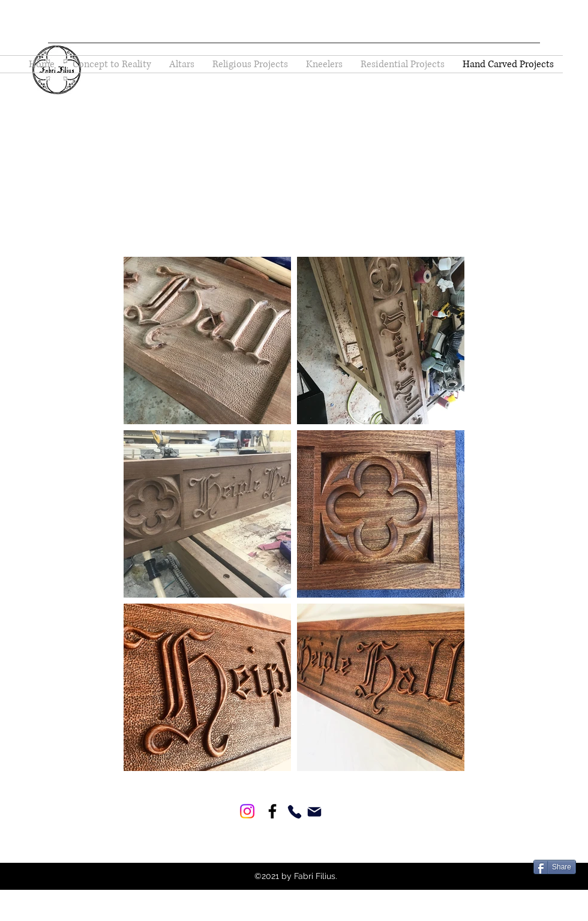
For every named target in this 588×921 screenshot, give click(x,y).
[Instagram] (247, 811)
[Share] (555, 867)
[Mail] (314, 811)
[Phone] (294, 811)
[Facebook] (272, 811)
